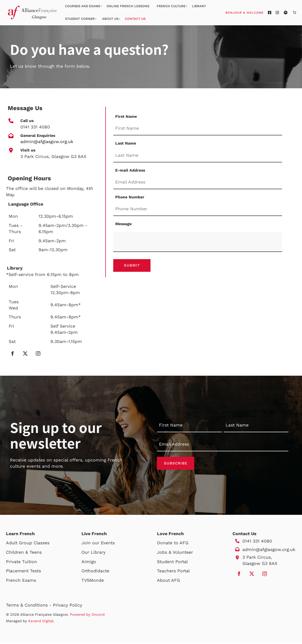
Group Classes (34, 544)
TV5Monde (93, 581)
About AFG (169, 581)
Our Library (94, 553)
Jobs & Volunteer (175, 553)
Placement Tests (23, 572)
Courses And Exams (83, 6)
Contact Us (135, 19)
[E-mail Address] (198, 182)
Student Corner (80, 19)
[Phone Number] (198, 209)
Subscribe (176, 463)
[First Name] (198, 129)
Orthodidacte (95, 572)
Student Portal (172, 562)
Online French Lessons (128, 6)
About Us (110, 19)
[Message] (198, 242)
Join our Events (98, 544)
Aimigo (89, 562)
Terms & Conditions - (29, 606)
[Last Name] (198, 156)
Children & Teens (24, 553)
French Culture (171, 6)
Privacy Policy (68, 606)
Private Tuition (21, 562)
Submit (132, 266)
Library (199, 6)
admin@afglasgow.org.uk (269, 550)
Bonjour (254, 12)
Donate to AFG (173, 544)
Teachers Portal (173, 572)
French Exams (21, 581)
